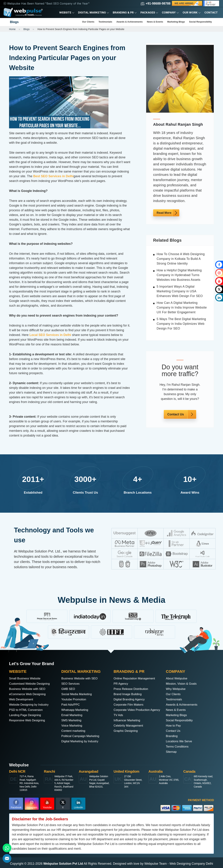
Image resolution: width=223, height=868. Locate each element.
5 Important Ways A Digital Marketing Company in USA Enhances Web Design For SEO (180, 291)
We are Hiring (187, 4)
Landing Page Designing (26, 715)
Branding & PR (125, 13)
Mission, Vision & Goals (182, 684)
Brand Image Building (129, 694)
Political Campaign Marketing (82, 736)
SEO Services (71, 684)
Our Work (192, 13)
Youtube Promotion (75, 699)
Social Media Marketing (78, 694)
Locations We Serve (180, 741)
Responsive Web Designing (28, 720)
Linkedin (78, 804)
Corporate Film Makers (130, 705)
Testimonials (105, 22)
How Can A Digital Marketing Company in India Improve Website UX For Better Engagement (182, 307)
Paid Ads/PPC (71, 705)
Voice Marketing (72, 726)
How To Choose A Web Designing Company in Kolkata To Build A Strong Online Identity (181, 259)
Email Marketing (73, 715)
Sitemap (172, 752)
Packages (149, 13)
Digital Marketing (94, 13)
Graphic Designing (126, 736)
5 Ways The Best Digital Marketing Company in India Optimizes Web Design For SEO (181, 324)
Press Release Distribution (132, 689)
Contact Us (176, 414)
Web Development (22, 699)
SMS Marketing (72, 720)
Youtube (47, 804)
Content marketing (74, 731)
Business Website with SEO (28, 689)
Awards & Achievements (130, 22)
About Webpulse (177, 679)
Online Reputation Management (136, 679)
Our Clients (88, 22)
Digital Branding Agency (130, 699)
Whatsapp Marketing (76, 710)
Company (170, 13)
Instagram (32, 804)
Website (67, 13)
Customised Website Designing (31, 684)
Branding (172, 736)
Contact (211, 12)
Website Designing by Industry (30, 705)
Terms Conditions (178, 747)
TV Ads (119, 720)
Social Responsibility (200, 22)
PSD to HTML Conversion (27, 710)
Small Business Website (26, 679)
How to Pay (174, 726)
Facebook (16, 804)
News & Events (155, 22)
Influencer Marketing (128, 726)
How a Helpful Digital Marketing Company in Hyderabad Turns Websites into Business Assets (179, 275)
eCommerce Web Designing (29, 694)
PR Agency (121, 684)
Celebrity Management (129, 731)
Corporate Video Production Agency (133, 713)
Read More (164, 213)
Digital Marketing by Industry (81, 741)
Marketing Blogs (176, 22)
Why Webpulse (176, 689)
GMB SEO (69, 689)
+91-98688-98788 (156, 4)
